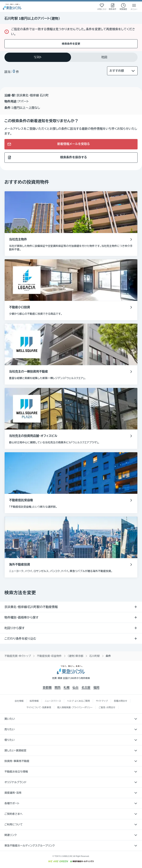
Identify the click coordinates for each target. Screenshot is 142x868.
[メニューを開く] (134, 7)
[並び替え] (122, 71)
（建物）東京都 (76, 656)
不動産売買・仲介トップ (18, 656)
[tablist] (71, 57)
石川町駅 (95, 656)
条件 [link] (108, 656)
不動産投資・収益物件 (49, 656)
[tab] (38, 57)
